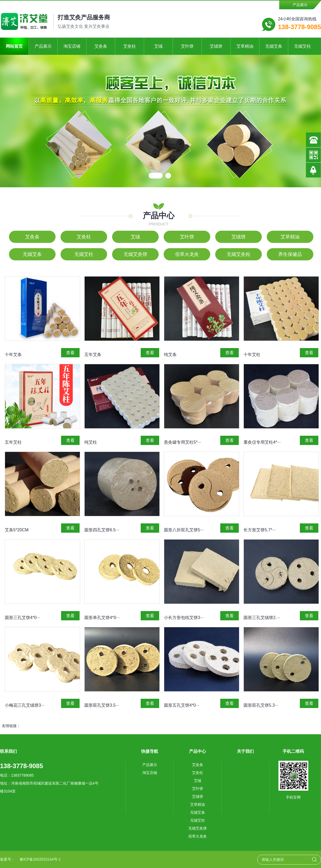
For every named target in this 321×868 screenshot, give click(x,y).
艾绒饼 (216, 46)
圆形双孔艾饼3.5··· (102, 705)
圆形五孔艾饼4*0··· (182, 705)
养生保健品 (290, 254)
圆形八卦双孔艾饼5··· (184, 530)
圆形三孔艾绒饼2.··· (262, 618)
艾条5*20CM (17, 530)
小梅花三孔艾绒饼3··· (25, 705)
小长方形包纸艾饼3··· (184, 618)
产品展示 (300, 5)
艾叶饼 (187, 46)
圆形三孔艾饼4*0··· (22, 618)
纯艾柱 (91, 442)
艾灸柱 (130, 46)
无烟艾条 (274, 46)
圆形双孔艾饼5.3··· (261, 705)
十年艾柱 (252, 355)
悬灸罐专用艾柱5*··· (182, 442)
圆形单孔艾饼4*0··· (102, 618)
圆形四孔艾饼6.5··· (102, 530)
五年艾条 (93, 355)
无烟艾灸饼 (135, 254)
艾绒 (158, 46)
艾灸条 (101, 46)
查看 (70, 353)
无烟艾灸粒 (239, 254)
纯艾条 (170, 355)
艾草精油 (245, 46)
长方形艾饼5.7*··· (260, 530)
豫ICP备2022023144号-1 (40, 859)
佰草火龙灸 (187, 254)
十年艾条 (13, 355)
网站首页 (14, 46)
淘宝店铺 (72, 46)
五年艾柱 (13, 442)
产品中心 (159, 215)
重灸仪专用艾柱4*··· (262, 442)
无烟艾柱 (302, 46)
